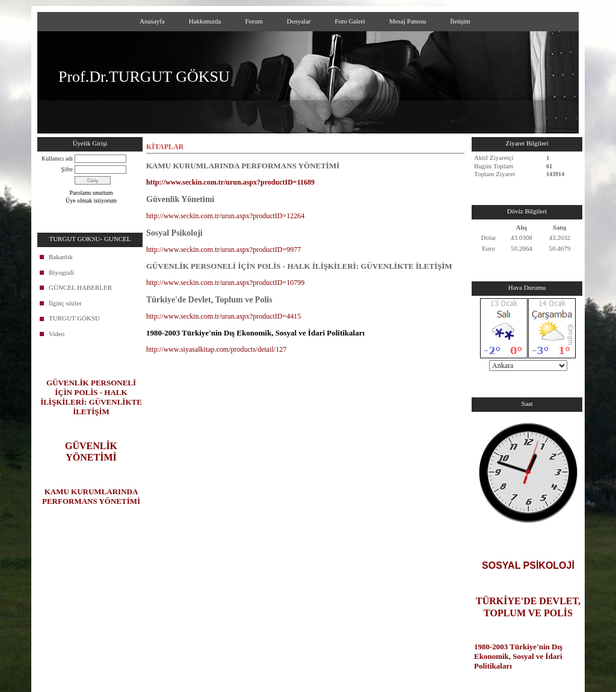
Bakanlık (61, 257)
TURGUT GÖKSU (74, 318)
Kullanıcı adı (57, 158)
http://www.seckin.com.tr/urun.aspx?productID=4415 (223, 316)
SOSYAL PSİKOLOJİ (528, 565)
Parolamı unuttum (91, 193)
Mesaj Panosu (408, 21)
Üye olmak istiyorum (91, 201)
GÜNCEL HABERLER (80, 287)
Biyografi (61, 272)
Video (57, 334)
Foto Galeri (350, 21)
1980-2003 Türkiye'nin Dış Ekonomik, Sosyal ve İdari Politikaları (518, 656)
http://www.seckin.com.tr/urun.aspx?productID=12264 (225, 216)
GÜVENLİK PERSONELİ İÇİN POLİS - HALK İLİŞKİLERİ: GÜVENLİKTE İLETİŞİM (91, 397)
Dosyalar (299, 21)
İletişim (460, 21)
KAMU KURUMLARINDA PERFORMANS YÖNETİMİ (91, 496)
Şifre (67, 169)
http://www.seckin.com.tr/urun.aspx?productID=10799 (225, 283)
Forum (254, 21)
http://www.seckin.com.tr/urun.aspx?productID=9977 (223, 250)
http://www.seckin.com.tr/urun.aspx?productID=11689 (230, 182)
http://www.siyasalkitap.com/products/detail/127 (216, 349)
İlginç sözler (65, 303)
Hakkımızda (205, 21)
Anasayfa (152, 21)
